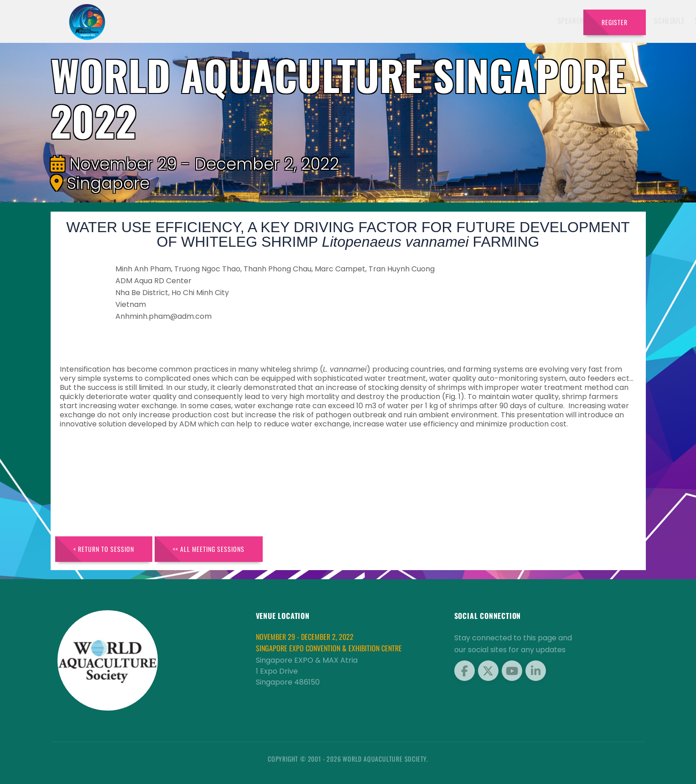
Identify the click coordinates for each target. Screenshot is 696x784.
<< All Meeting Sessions (209, 549)
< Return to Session (104, 549)
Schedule (429, 21)
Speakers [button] (332, 21)
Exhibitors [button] (381, 21)
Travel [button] (553, 21)
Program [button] (512, 21)
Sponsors (471, 21)
